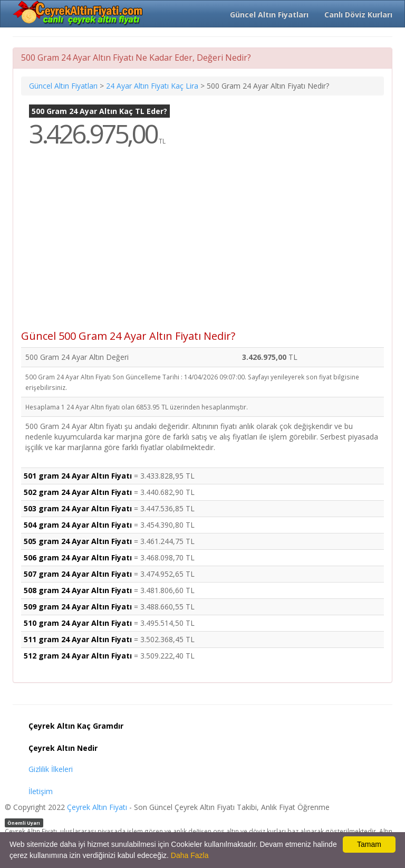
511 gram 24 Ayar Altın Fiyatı (78, 639)
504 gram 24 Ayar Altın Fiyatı (78, 525)
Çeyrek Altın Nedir (63, 748)
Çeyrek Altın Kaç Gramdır (76, 726)
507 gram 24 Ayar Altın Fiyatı (78, 574)
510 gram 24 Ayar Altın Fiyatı (78, 623)
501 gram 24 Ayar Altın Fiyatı (78, 476)
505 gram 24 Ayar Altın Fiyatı (78, 541)
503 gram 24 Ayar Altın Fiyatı (78, 508)
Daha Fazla (190, 855)
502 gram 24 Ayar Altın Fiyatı (78, 492)
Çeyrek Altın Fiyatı (97, 807)
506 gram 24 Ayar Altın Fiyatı (78, 557)
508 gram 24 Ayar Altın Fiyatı (78, 590)
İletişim (41, 791)
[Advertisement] (202, 246)
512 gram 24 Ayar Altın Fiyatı (78, 656)
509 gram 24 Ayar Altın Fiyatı (78, 607)
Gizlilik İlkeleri (51, 769)
